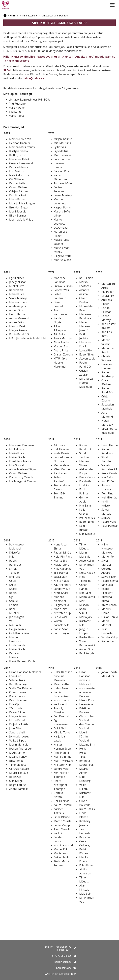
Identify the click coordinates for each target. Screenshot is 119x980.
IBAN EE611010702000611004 (59, 974)
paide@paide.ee (33, 78)
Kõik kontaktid (64, 968)
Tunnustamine (30, 16)
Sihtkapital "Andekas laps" (56, 16)
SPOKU (8, 70)
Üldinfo (14, 16)
